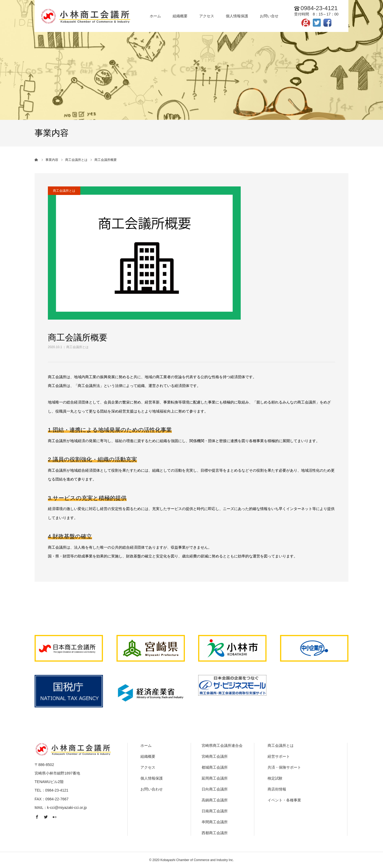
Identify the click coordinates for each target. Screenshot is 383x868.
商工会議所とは (77, 347)
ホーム (146, 745)
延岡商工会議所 (215, 778)
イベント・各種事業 (284, 800)
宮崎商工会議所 (215, 756)
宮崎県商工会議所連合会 (222, 745)
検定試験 (275, 778)
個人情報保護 (152, 778)
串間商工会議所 (215, 822)
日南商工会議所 (215, 811)
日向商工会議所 (215, 789)
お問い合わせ (152, 789)
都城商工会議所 (215, 767)
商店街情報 (277, 789)
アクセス (148, 767)
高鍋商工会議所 (215, 800)
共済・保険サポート (284, 767)
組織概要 (148, 756)
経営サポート (279, 756)
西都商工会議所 (215, 833)
